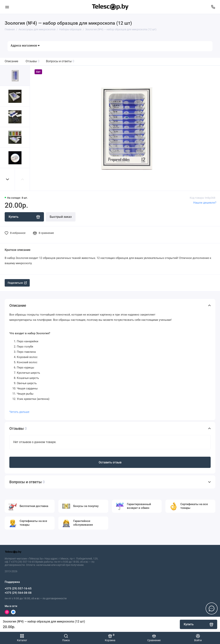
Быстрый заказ (61, 217)
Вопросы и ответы (60, 61)
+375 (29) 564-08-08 (18, 593)
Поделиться (17, 283)
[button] (7, 179)
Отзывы (33, 61)
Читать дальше (19, 412)
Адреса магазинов (25, 46)
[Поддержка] (213, 7)
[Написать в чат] (212, 608)
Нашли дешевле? (205, 203)
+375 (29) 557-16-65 (18, 588)
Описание (11, 61)
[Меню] (7, 7)
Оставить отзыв (110, 462)
